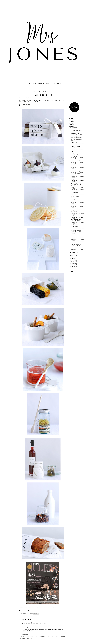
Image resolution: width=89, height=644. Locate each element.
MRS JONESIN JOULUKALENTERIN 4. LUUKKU (77, 233)
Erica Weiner (73, 216)
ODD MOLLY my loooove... (76, 212)
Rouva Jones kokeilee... (75, 155)
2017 (71, 117)
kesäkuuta (73, 260)
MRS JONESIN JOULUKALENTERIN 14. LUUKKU (78, 181)
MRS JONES (34, 83)
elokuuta (73, 257)
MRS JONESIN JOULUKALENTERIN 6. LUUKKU (77, 223)
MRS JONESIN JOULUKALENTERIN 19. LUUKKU (78, 166)
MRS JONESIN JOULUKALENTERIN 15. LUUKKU (78, 177)
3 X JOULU (73, 151)
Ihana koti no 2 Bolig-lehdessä (77, 138)
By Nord (73, 175)
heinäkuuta (73, 259)
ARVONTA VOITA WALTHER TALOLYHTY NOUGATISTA (76, 184)
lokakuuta (73, 254)
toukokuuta (73, 262)
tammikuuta (74, 268)
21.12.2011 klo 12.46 (26, 632)
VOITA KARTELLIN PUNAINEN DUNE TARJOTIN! (78, 242)
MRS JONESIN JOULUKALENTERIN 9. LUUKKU (77, 207)
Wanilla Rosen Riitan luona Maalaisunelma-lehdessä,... (77, 231)
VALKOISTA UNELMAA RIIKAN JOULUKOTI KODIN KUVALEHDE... (78, 220)
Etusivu (43, 636)
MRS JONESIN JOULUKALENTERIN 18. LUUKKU (78, 168)
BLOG (29, 83)
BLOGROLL (59, 83)
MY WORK (54, 83)
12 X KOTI (48, 83)
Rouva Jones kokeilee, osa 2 (76, 153)
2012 (71, 125)
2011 (71, 126)
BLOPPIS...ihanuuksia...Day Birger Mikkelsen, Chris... (77, 247)
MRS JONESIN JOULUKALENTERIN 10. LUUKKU (78, 203)
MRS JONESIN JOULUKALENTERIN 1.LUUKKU (77, 250)
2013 (71, 123)
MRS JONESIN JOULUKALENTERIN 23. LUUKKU (78, 144)
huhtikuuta (73, 263)
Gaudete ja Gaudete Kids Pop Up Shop (77, 210)
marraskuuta (74, 252)
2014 (71, 122)
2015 (71, 120)
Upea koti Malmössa (75, 132)
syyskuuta (73, 255)
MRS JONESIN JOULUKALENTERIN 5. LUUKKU (77, 228)
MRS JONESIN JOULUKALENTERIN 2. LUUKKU (77, 240)
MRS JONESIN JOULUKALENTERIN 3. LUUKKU (77, 237)
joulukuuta (73, 128)
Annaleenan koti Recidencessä (77, 131)
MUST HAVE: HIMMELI (75, 226)
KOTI (72, 235)
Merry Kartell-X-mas (75, 192)
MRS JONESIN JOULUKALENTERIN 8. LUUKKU (77, 214)
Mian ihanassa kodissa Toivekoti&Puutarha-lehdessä (77, 134)
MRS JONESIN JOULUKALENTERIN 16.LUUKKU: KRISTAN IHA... (77, 173)
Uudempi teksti (23, 636)
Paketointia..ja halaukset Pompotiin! (76, 147)
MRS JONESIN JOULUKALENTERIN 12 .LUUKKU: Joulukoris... (78, 190)
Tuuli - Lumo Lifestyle (26, 622)
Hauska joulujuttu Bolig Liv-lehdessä (76, 161)
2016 (71, 119)
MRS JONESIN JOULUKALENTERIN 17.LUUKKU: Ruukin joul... (77, 171)
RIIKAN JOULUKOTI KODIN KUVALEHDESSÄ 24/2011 (76, 245)
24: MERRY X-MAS (74, 142)
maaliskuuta (74, 265)
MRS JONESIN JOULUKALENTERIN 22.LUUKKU (77, 149)
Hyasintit (73, 179)
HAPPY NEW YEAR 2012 (75, 129)
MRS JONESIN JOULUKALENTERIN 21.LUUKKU (77, 158)
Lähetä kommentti (24, 634)
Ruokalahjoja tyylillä (75, 156)
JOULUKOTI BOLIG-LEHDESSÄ (76, 139)
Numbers (73, 198)
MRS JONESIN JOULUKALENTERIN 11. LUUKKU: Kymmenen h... (78, 194)
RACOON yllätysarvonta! (76, 136)
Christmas (73, 141)
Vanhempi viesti (63, 636)
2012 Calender (74, 205)
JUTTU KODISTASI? (41, 83)
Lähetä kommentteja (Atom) (27, 638)
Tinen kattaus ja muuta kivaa (76, 186)
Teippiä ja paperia (75, 199)
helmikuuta (73, 266)
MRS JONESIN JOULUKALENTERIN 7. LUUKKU (77, 218)
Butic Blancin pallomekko (76, 225)
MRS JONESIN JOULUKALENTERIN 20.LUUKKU (77, 163)
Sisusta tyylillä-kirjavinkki (76, 196)
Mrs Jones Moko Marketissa (76, 201)
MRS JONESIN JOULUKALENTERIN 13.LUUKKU (77, 188)
